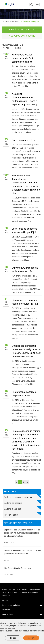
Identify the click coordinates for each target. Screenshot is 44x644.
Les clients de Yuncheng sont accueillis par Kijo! (25, 231)
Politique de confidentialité (33, 631)
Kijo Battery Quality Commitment (18, 568)
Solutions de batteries (22, 605)
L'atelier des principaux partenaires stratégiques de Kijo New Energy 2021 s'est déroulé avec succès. (26, 351)
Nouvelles (15, 22)
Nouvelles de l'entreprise (30, 22)
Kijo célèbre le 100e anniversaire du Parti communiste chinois (23, 58)
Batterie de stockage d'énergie (23, 496)
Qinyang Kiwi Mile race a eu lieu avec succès (25, 270)
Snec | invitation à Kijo (23, 140)
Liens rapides (22, 614)
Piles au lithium (23, 514)
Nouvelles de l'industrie (22, 36)
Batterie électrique (23, 508)
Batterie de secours (23, 502)
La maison (6, 22)
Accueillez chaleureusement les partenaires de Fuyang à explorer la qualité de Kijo (25, 99)
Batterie (22, 601)
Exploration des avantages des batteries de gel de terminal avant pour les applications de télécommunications (22, 533)
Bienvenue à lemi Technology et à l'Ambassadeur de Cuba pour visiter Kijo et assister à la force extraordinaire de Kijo (26, 184)
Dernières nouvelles (18, 523)
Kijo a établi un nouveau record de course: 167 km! (25, 302)
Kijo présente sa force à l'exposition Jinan (24, 394)
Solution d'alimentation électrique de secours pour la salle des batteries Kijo (23, 552)
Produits (10, 491)
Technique (22, 610)
